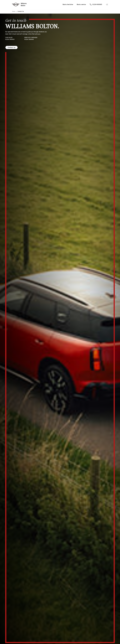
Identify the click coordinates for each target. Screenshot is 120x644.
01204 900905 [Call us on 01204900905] (97, 4)
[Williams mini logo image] (19, 5)
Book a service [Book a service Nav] (81, 4)
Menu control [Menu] (107, 5)
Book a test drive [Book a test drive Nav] (68, 4)
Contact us (12, 47)
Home (14, 11)
